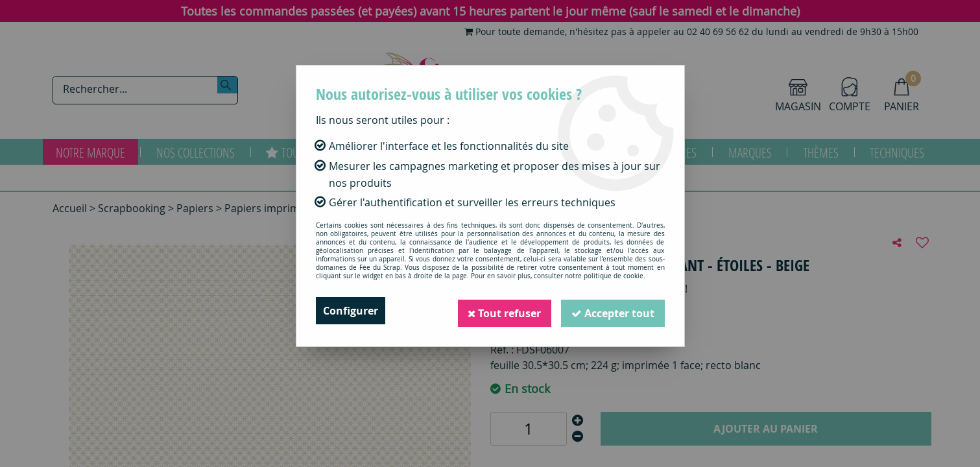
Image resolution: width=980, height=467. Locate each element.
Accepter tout (613, 311)
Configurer (351, 311)
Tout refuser (504, 311)
